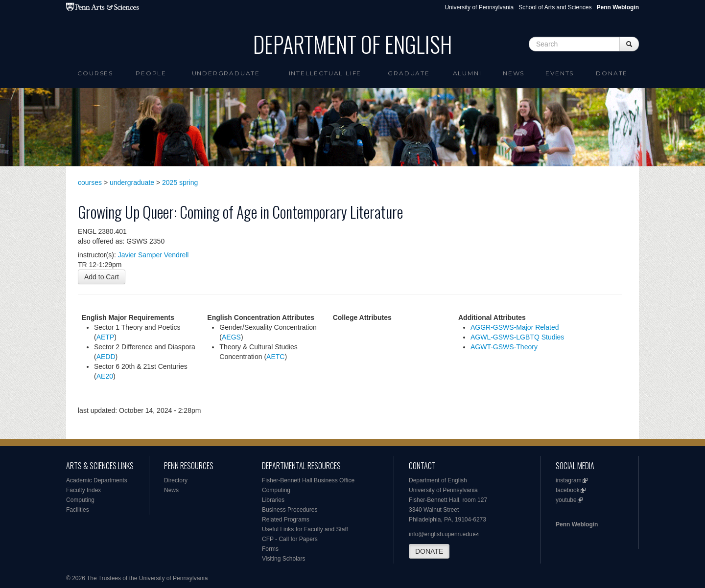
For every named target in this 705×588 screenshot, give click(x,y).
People (151, 73)
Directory (176, 480)
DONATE (429, 551)
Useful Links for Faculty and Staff (305, 529)
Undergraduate (226, 73)
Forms (270, 549)
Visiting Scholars (284, 559)
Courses (95, 73)
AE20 (105, 376)
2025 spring (180, 182)
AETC (275, 357)
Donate (612, 73)
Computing (80, 500)
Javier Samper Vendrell (153, 255)
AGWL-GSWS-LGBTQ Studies (517, 337)
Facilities (78, 510)
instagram (569, 480)
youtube (566, 500)
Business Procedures (290, 510)
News (514, 73)
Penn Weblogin (577, 524)
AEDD (106, 357)
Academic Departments (97, 480)
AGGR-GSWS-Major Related (515, 327)
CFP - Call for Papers (290, 539)
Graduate (409, 73)
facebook (568, 490)
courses (90, 182)
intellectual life (325, 73)
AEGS (231, 337)
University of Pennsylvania (479, 7)
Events (560, 73)
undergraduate (132, 182)
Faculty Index (83, 490)
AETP (106, 337)
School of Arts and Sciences (555, 7)
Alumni (467, 73)
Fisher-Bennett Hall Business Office (308, 480)
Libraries (273, 500)
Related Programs (286, 520)
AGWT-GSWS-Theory (504, 347)
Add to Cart (102, 277)
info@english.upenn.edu (441, 534)
